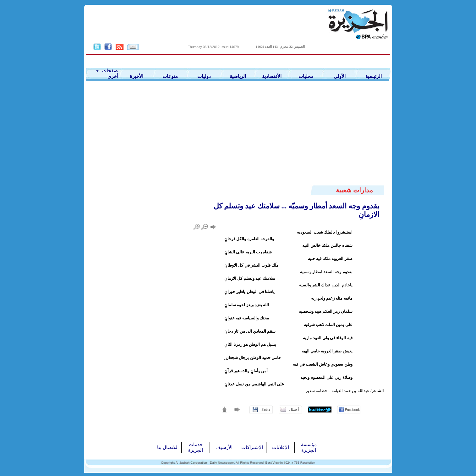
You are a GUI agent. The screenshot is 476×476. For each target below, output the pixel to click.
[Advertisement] (238, 137)
